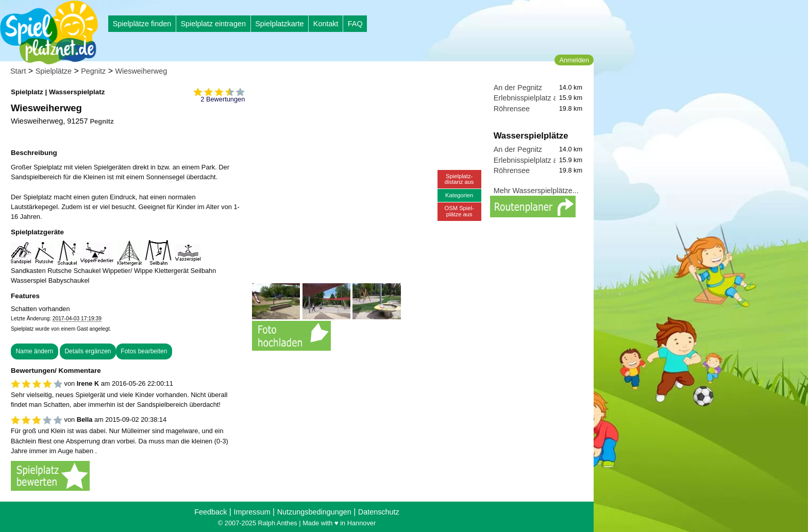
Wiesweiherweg (141, 71)
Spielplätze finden (142, 24)
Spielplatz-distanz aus (459, 179)
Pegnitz (93, 71)
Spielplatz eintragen (213, 24)
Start (18, 71)
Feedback (211, 512)
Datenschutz (379, 512)
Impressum (252, 512)
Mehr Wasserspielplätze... (536, 191)
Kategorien (459, 195)
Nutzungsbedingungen (314, 512)
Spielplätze (54, 71)
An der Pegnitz (518, 88)
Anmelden (574, 60)
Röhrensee (512, 109)
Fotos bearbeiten (144, 351)
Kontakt (326, 24)
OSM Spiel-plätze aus (459, 211)
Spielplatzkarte (279, 24)
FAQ (355, 24)
